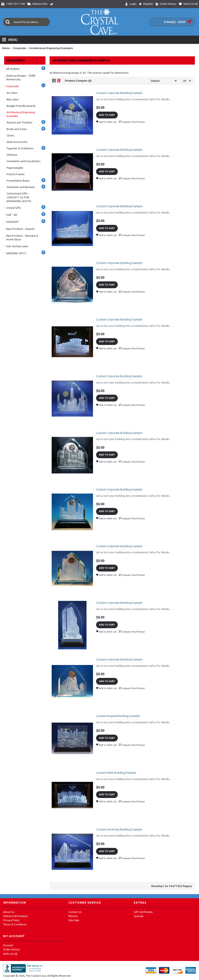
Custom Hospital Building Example (118, 716)
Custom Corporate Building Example (119, 93)
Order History (11, 949)
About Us (9, 912)
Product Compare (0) (78, 81)
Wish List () (10, 954)
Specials (139, 916)
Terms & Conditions (15, 924)
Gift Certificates (143, 912)
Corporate (19, 48)
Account (8, 945)
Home (6, 48)
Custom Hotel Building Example (116, 773)
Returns (73, 916)
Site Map (74, 920)
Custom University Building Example (119, 829)
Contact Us (75, 912)
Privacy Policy (11, 920)
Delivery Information (15, 916)
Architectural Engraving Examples (51, 48)
